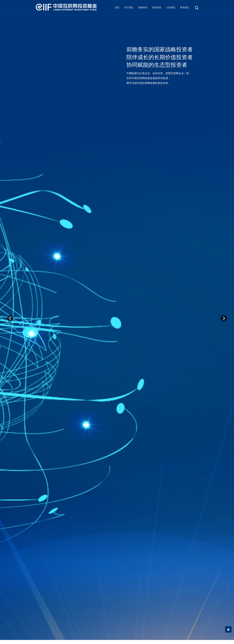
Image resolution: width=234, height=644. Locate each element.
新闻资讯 (143, 8)
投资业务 (157, 8)
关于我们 (129, 8)
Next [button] (224, 318)
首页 (117, 8)
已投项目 (171, 8)
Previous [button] (10, 318)
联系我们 (185, 8)
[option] (117, 328)
